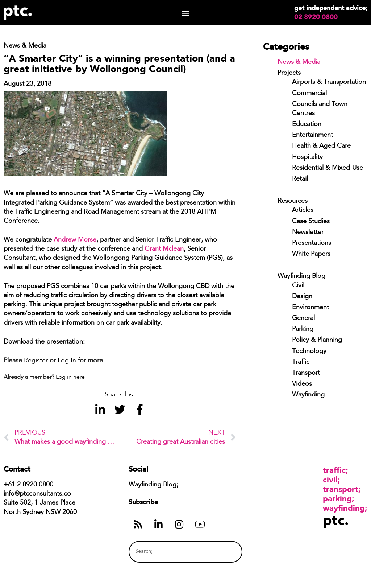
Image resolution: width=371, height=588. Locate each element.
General (303, 318)
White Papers (311, 254)
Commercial (309, 94)
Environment (310, 308)
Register (36, 361)
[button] (185, 13)
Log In (67, 361)
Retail (300, 179)
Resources (293, 201)
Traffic (301, 362)
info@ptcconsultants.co (37, 494)
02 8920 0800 (316, 17)
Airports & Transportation (329, 82)
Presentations (312, 243)
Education (307, 124)
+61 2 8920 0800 (28, 485)
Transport (306, 373)
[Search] (223, 552)
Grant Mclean (164, 249)
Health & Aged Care (321, 146)
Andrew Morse (75, 240)
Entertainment (312, 135)
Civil (298, 286)
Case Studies (311, 222)
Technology (309, 351)
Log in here (70, 377)
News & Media (299, 62)
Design (302, 297)
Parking (303, 329)
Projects (289, 73)
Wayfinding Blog (301, 276)
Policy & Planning (317, 340)
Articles (303, 210)
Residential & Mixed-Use (328, 168)
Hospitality (307, 157)
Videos (302, 384)
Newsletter (308, 233)
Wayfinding (308, 395)
